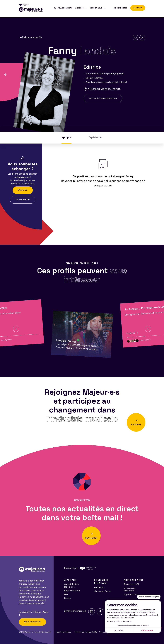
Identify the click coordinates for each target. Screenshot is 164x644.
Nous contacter (32, 622)
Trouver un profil (131, 584)
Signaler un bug (131, 595)
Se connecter (120, 8)
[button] (16, 329)
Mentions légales (64, 632)
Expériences (96, 138)
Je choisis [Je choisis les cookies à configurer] (119, 630)
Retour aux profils (31, 38)
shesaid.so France (103, 591)
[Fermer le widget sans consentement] (149, 597)
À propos (66, 138)
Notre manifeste (72, 591)
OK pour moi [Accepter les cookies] (147, 630)
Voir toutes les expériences (103, 98)
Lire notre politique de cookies (119, 622)
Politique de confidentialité (86, 632)
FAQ (66, 595)
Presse (68, 598)
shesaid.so (99, 588)
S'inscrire (138, 8)
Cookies (103, 632)
